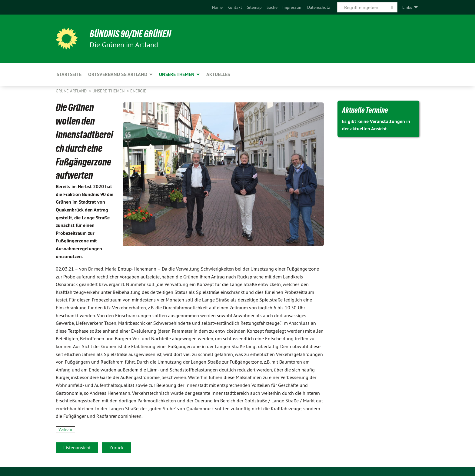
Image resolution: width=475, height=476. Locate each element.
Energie (138, 91)
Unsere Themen (109, 91)
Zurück (116, 448)
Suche (272, 7)
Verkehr (65, 429)
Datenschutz (319, 7)
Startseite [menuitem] (69, 74)
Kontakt (235, 7)
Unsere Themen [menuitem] (177, 74)
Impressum (292, 7)
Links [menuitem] (407, 7)
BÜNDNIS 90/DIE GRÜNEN (130, 34)
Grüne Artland (72, 91)
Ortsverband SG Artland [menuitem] (118, 74)
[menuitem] (217, 7)
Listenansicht (77, 448)
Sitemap (254, 7)
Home (217, 7)
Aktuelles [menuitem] (218, 74)
